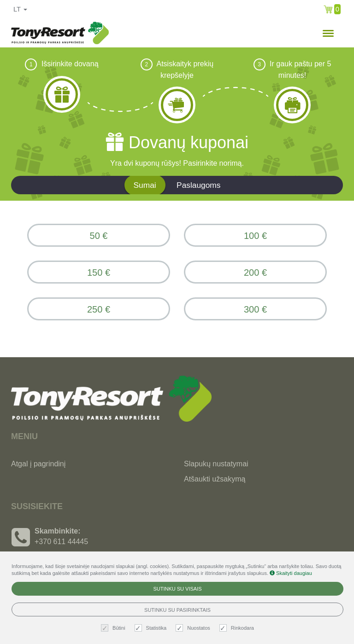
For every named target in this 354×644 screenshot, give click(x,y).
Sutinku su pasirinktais (177, 610)
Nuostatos (194, 628)
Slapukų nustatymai (216, 464)
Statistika (152, 628)
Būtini (114, 628)
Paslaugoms (198, 185)
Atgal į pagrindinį (38, 464)
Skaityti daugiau (291, 573)
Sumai (145, 185)
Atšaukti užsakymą (215, 479)
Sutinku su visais (177, 589)
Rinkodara (238, 628)
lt (20, 9)
